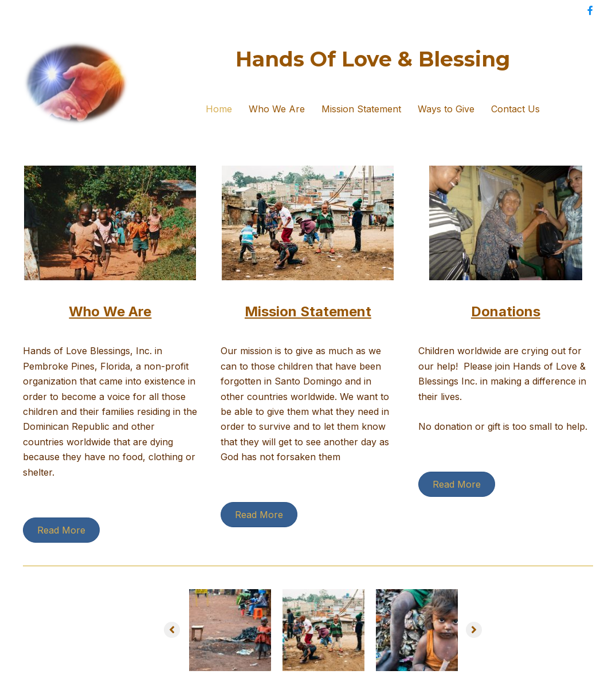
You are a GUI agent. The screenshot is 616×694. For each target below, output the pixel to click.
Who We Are (277, 109)
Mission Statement (361, 109)
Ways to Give (446, 109)
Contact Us (515, 109)
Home (219, 109)
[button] (172, 630)
